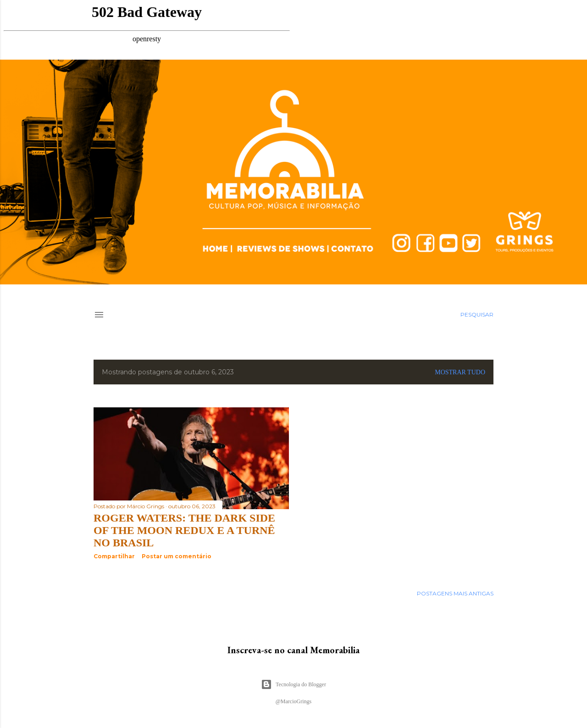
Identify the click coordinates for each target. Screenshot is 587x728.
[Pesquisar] (477, 315)
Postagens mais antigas (455, 593)
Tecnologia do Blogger (293, 684)
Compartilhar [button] (114, 556)
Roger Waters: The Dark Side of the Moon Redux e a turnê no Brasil (184, 530)
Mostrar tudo (460, 372)
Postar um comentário (177, 556)
